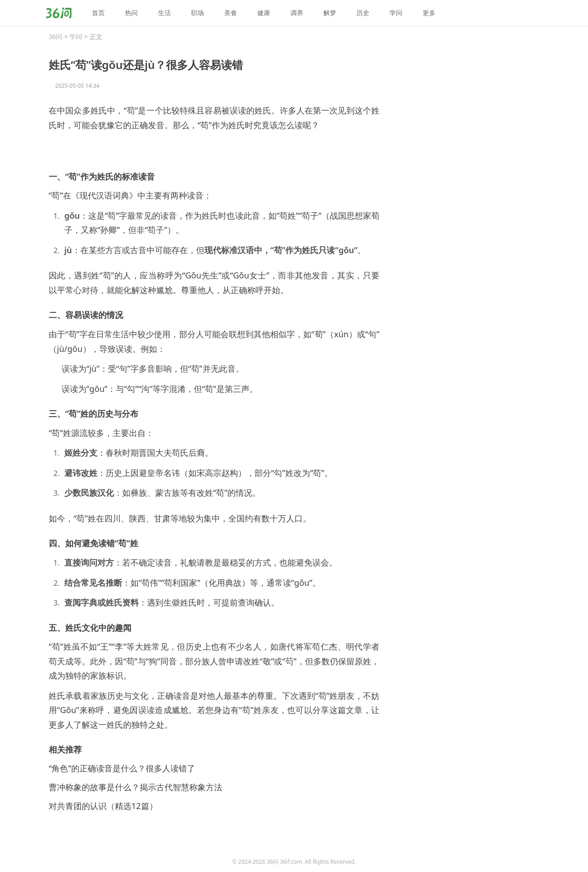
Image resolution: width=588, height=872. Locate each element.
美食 (231, 13)
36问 (56, 37)
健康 (264, 13)
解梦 (330, 13)
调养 (297, 13)
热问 (131, 13)
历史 (363, 13)
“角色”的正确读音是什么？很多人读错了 (122, 768)
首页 (98, 13)
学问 (396, 13)
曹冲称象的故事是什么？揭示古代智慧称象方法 (136, 787)
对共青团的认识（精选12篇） (103, 806)
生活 (164, 13)
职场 (198, 13)
